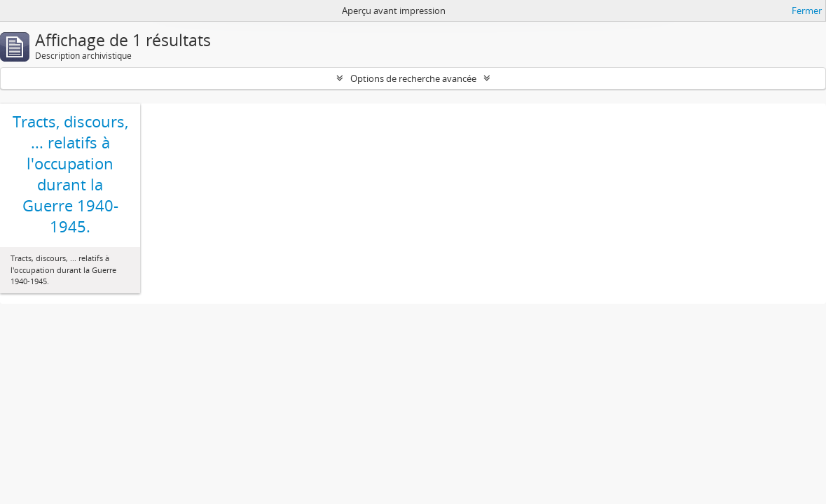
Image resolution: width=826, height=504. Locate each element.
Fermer (807, 10)
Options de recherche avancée (413, 78)
